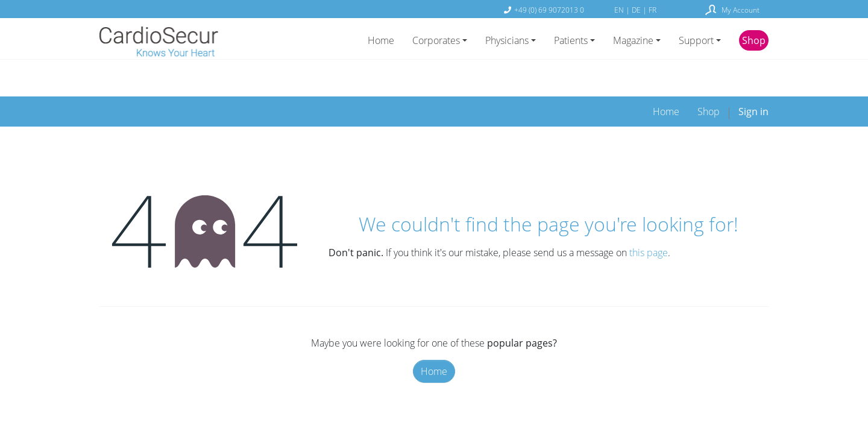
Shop (754, 40)
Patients (571, 40)
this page (649, 219)
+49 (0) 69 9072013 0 (549, 10)
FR (653, 10)
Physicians (507, 40)
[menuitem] (666, 78)
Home (381, 40)
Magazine (633, 40)
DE (637, 10)
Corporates (436, 40)
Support (696, 40)
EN (620, 10)
